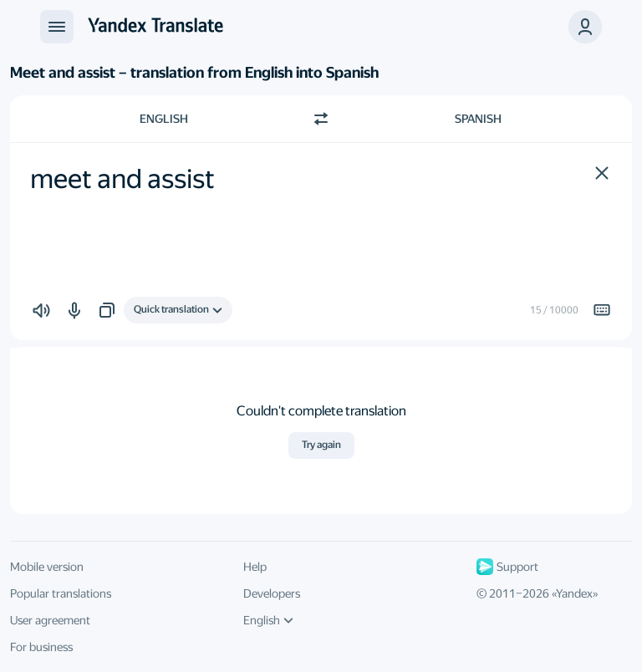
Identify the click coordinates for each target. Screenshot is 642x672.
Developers (272, 593)
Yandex (574, 593)
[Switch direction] (321, 119)
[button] (602, 173)
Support (507, 567)
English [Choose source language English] (164, 119)
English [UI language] (268, 620)
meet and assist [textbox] (122, 179)
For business (41, 647)
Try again (321, 445)
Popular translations (61, 593)
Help (255, 567)
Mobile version (47, 567)
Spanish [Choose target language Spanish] (478, 119)
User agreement (50, 620)
